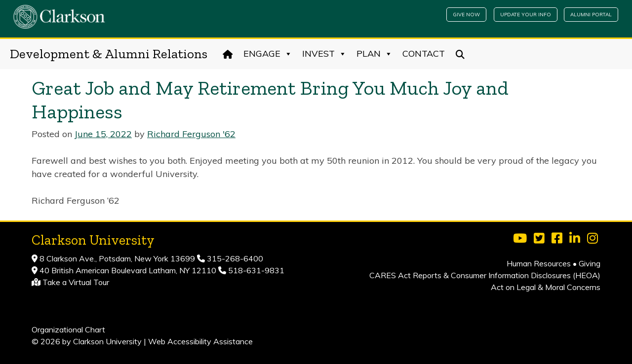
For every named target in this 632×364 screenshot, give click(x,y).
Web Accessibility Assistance (200, 341)
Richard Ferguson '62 (191, 134)
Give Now (466, 15)
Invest (324, 54)
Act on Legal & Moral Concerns (546, 287)
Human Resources (539, 263)
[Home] (228, 54)
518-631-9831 (255, 270)
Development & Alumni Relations (109, 54)
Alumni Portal (591, 15)
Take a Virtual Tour (76, 282)
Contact (424, 54)
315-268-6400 (234, 258)
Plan (375, 54)
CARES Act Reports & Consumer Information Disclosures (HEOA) (485, 275)
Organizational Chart (68, 329)
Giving (590, 263)
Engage (268, 54)
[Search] (460, 54)
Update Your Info (526, 15)
